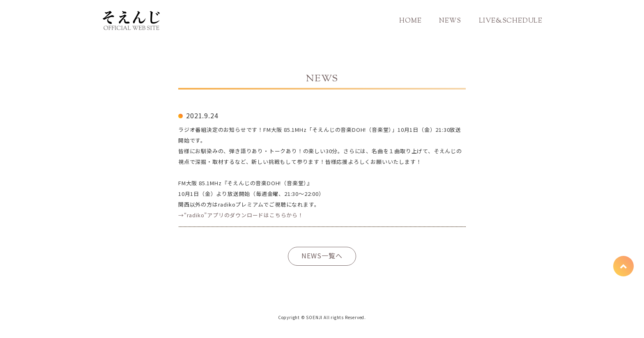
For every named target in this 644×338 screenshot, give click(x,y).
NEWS (450, 21)
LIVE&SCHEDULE (511, 21)
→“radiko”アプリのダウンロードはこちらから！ (241, 215)
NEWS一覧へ (322, 255)
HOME (410, 21)
